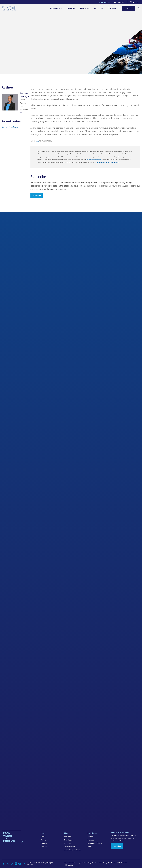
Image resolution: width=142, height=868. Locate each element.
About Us (68, 837)
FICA (118, 863)
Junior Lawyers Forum (73, 850)
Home (43, 837)
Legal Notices (82, 863)
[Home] (9, 9)
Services (91, 840)
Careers (112, 8)
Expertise (55, 8)
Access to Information (69, 863)
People (71, 8)
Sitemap (124, 863)
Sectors (90, 837)
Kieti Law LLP (105, 2)
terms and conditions (94, 160)
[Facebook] (4, 864)
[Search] (139, 8)
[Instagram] (12, 864)
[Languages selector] (135, 2)
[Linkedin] (16, 864)
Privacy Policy (102, 863)
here (37, 141)
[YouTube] (20, 864)
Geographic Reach (95, 843)
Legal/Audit (92, 863)
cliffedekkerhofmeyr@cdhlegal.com (107, 162)
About (97, 8)
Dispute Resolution (10, 127)
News (83, 8)
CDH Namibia (119, 2)
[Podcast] (24, 864)
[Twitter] (8, 864)
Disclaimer (112, 863)
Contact (44, 847)
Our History (69, 840)
